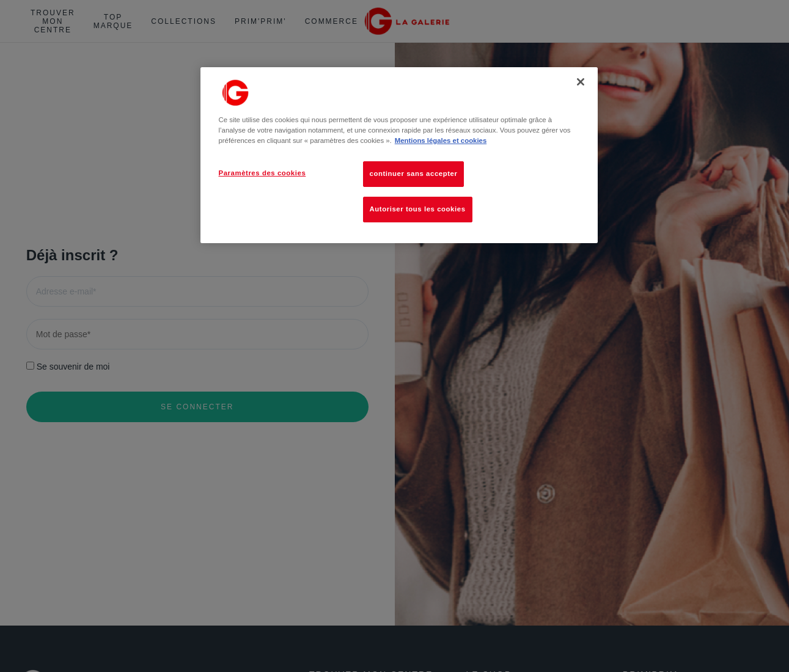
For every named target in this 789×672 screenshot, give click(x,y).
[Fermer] (581, 82)
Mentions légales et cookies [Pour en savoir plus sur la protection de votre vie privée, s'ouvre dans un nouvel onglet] (441, 141)
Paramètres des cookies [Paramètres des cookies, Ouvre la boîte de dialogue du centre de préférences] (262, 173)
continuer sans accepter (414, 173)
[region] (399, 155)
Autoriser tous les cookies (418, 209)
